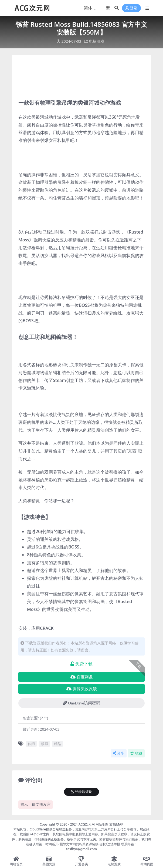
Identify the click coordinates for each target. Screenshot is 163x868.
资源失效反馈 (82, 689)
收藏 (136, 753)
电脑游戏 (97, 41)
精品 (57, 743)
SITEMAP (116, 824)
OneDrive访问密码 (81, 703)
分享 (119, 753)
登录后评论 (81, 791)
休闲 (31, 743)
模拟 (45, 743)
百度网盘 (82, 677)
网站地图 (102, 824)
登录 (131, 8)
